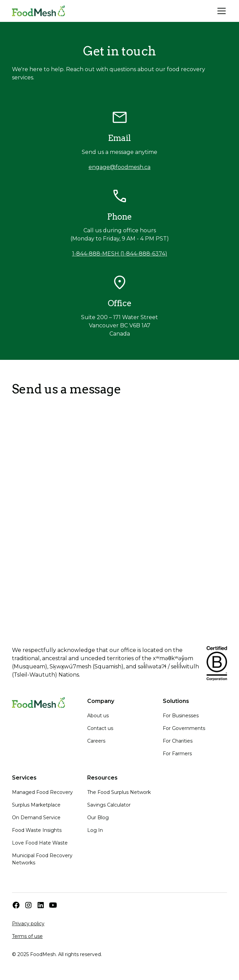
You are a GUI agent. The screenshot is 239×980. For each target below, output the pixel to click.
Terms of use (27, 936)
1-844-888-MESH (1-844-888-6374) (120, 254)
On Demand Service (36, 818)
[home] (38, 11)
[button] (220, 11)
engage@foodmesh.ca (119, 167)
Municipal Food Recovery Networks (42, 859)
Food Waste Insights (37, 830)
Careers (96, 741)
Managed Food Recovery (42, 792)
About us (98, 716)
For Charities (178, 741)
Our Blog (98, 818)
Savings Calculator (109, 805)
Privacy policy (28, 924)
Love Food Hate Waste (40, 843)
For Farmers (177, 754)
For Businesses (181, 716)
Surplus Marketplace (36, 805)
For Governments (184, 728)
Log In (95, 830)
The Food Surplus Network (119, 792)
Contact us (100, 728)
